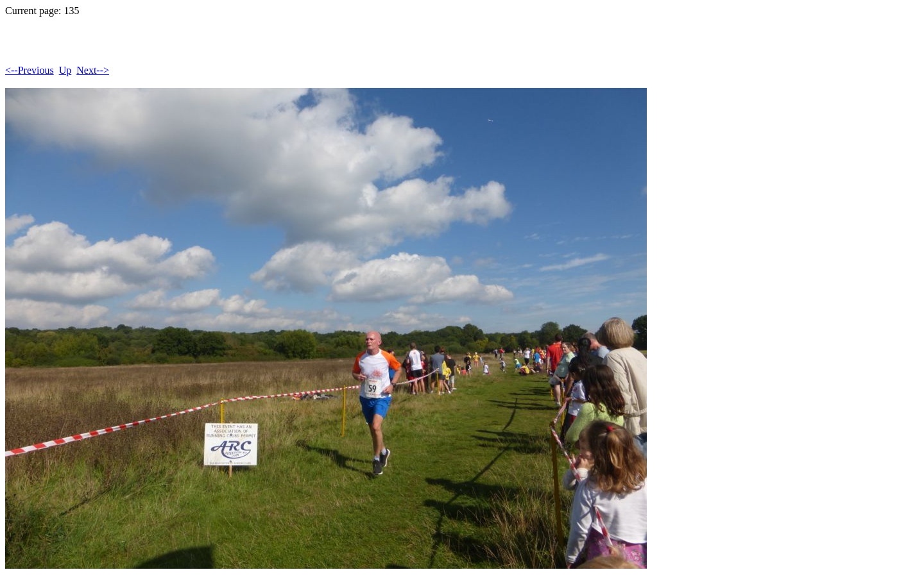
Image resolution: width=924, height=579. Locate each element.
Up (65, 70)
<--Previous (30, 70)
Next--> (93, 70)
